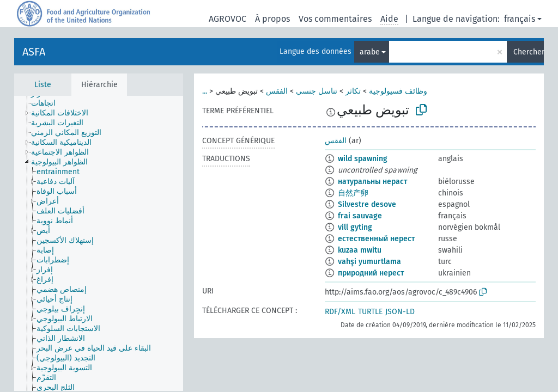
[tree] (99, 243)
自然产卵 (353, 193)
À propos (272, 19)
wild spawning (363, 159)
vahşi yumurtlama (369, 262)
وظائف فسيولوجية (398, 91)
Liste (43, 85)
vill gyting (355, 227)
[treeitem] (48, 103)
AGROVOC (228, 19)
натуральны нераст (372, 182)
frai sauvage (360, 216)
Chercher (529, 52)
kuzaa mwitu (360, 250)
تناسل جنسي (317, 91)
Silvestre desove (367, 204)
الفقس (277, 91)
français (520, 19)
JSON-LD (400, 312)
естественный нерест (376, 239)
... (205, 91)
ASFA (34, 52)
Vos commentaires (335, 19)
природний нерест (371, 273)
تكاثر (353, 91)
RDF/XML (340, 312)
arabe (370, 52)
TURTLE (370, 312)
